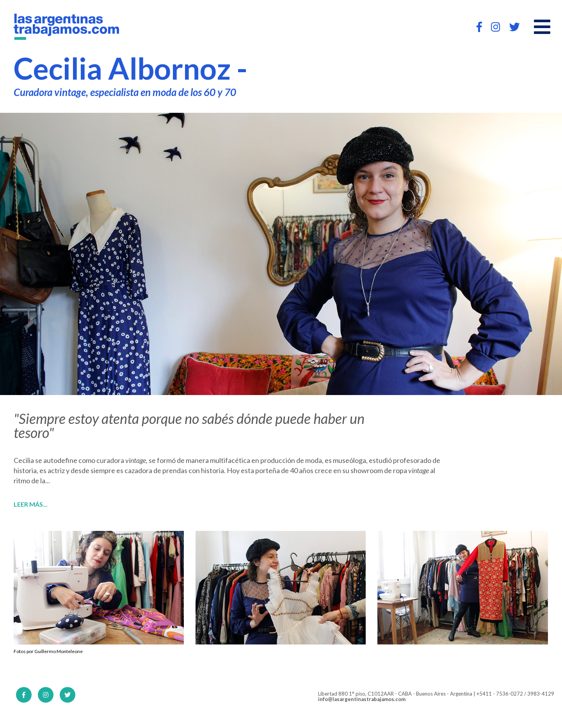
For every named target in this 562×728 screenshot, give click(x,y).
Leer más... (31, 504)
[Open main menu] (542, 27)
